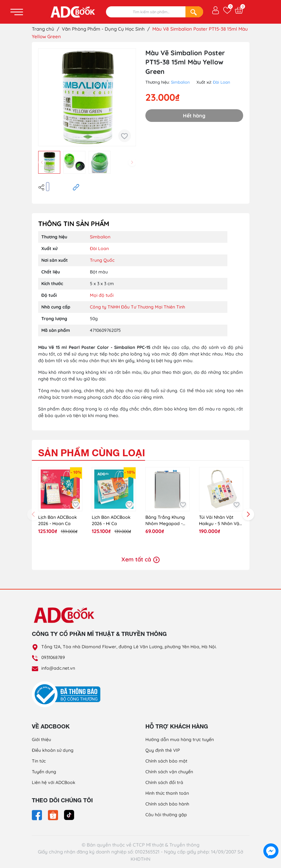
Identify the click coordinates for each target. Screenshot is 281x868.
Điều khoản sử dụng (53, 750)
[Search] (194, 12)
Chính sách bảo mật (166, 761)
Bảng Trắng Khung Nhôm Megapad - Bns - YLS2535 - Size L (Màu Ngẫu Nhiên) (166, 521)
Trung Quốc (102, 260)
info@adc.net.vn (58, 668)
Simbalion (180, 82)
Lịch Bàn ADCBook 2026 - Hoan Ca (58, 520)
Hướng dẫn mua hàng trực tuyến (180, 739)
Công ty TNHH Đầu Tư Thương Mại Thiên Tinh (138, 307)
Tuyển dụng (44, 772)
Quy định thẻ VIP (163, 750)
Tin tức (39, 761)
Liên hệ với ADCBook (54, 782)
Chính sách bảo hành (167, 804)
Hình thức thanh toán (167, 793)
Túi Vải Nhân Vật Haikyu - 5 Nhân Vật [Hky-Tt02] (220, 521)
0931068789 (53, 657)
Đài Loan (222, 82)
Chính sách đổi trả (164, 782)
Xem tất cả (140, 559)
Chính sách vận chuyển (169, 772)
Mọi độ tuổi (102, 295)
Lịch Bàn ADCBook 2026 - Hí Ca (111, 520)
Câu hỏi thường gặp (166, 815)
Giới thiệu (41, 739)
